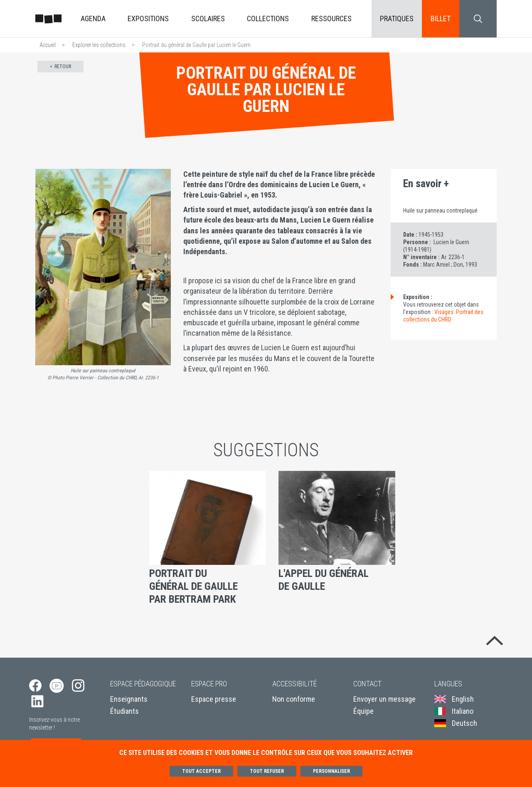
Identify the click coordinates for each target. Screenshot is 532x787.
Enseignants (129, 699)
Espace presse (214, 699)
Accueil (48, 45)
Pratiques (397, 19)
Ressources (331, 19)
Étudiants (124, 712)
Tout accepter (201, 771)
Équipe (363, 712)
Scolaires (208, 19)
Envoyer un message (384, 699)
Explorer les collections (99, 45)
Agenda (93, 19)
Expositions (148, 19)
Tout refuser (267, 771)
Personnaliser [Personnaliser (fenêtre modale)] (331, 771)
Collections (268, 19)
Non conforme (294, 699)
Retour (63, 67)
